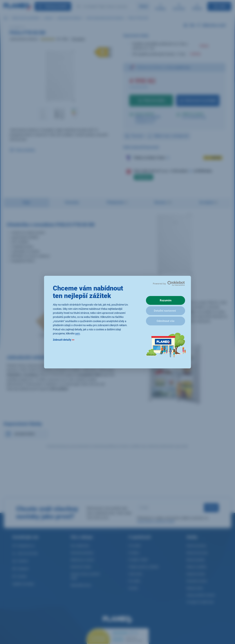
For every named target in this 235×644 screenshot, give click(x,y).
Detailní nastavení (165, 311)
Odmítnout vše (166, 321)
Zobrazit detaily (64, 340)
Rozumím (166, 300)
